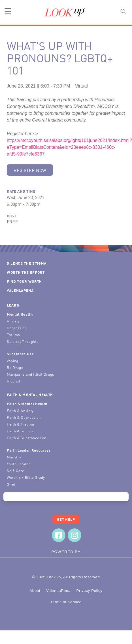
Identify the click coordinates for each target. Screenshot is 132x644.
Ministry (14, 457)
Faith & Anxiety (20, 410)
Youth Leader (18, 464)
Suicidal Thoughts (23, 341)
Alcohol (14, 381)
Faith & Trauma (20, 424)
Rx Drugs (15, 367)
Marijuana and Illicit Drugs (30, 374)
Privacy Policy (89, 591)
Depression (17, 328)
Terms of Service (66, 602)
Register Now (30, 170)
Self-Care (16, 470)
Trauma (13, 334)
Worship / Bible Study (26, 477)
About (35, 591)
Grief (11, 484)
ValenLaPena (20, 290)
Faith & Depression (24, 417)
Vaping (13, 361)
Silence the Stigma (27, 263)
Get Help (66, 519)
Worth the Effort (26, 272)
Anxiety (13, 321)
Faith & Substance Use (27, 438)
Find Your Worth (24, 281)
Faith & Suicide (20, 431)
